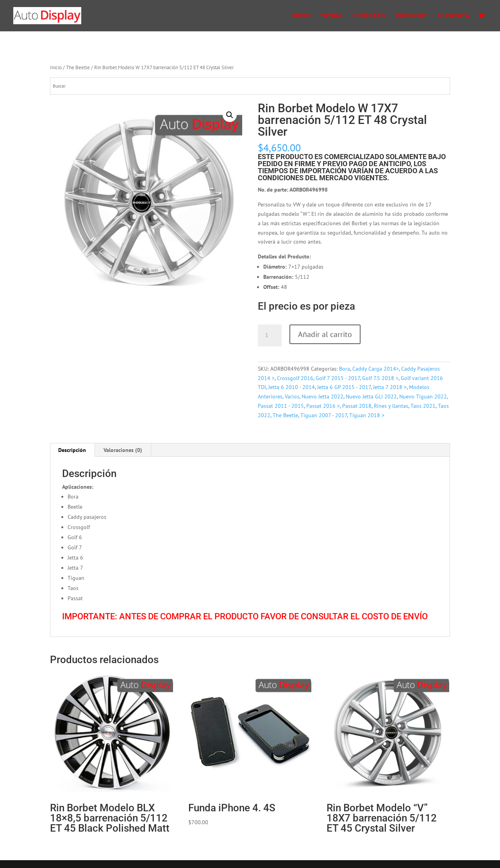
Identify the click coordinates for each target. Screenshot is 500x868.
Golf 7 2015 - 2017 (338, 378)
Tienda (331, 16)
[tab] (72, 450)
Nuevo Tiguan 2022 (423, 396)
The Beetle (78, 67)
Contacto (369, 16)
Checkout (411, 16)
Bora (345, 369)
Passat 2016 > (323, 406)
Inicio (300, 16)
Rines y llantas (391, 406)
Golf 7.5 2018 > (380, 378)
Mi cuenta (453, 16)
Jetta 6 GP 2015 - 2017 (344, 387)
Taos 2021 (423, 406)
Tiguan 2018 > (367, 415)
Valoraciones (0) (123, 450)
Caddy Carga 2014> (376, 369)
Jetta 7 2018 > (390, 387)
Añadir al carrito (325, 334)
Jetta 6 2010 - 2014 (292, 387)
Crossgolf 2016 (295, 378)
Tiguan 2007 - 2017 (324, 415)
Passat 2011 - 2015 (281, 406)
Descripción (72, 450)
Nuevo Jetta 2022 (322, 396)
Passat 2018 (357, 406)
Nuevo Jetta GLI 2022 (371, 396)
